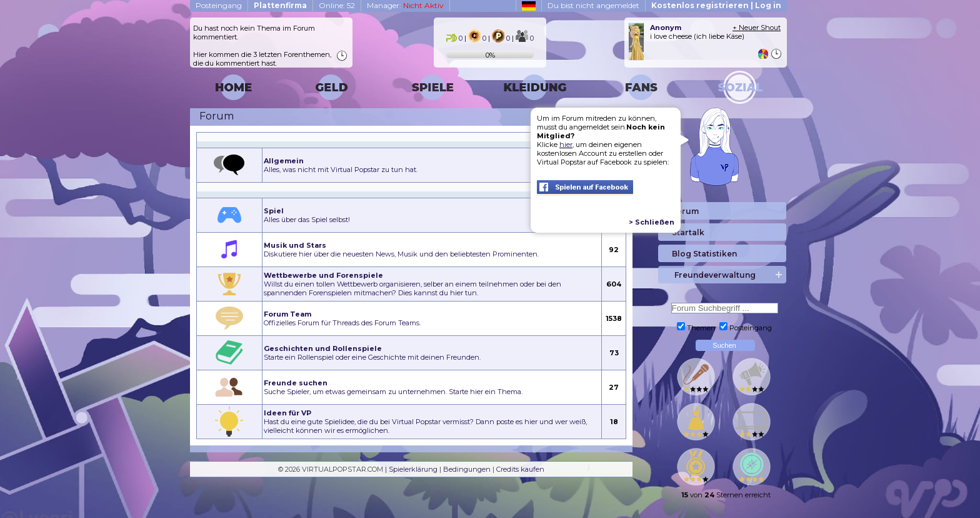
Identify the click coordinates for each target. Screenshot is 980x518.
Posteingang (219, 5)
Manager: (405, 5)
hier (566, 145)
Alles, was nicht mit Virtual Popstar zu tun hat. (341, 165)
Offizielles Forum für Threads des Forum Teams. (342, 318)
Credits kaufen (520, 469)
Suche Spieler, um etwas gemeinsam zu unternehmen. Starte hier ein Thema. (393, 387)
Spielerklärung (413, 469)
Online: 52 (337, 5)
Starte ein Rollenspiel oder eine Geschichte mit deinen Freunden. (372, 353)
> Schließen (652, 222)
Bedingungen (467, 469)
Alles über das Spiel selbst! (307, 215)
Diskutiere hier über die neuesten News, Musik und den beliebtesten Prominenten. (401, 250)
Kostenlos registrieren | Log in (716, 5)
